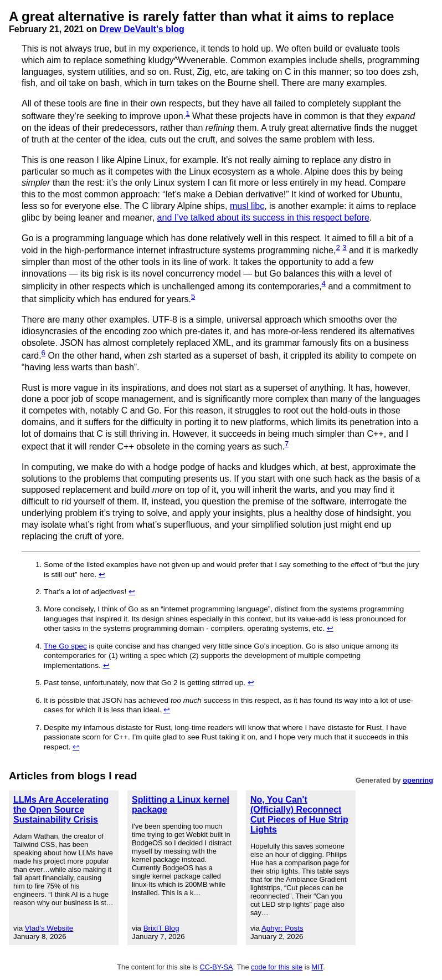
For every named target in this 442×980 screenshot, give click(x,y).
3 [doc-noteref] (344, 247)
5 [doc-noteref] (193, 296)
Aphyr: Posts (282, 928)
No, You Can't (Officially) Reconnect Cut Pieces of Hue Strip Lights (299, 815)
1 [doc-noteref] (187, 113)
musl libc (247, 206)
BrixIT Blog (161, 928)
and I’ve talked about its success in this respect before (263, 218)
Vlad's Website (49, 928)
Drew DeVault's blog (142, 29)
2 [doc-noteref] (338, 247)
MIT (318, 967)
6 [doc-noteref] (43, 353)
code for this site (277, 967)
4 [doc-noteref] (324, 284)
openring (418, 780)
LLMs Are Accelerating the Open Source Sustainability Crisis (61, 810)
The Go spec (65, 646)
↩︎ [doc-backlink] (102, 575)
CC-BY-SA (217, 967)
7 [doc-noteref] (287, 444)
